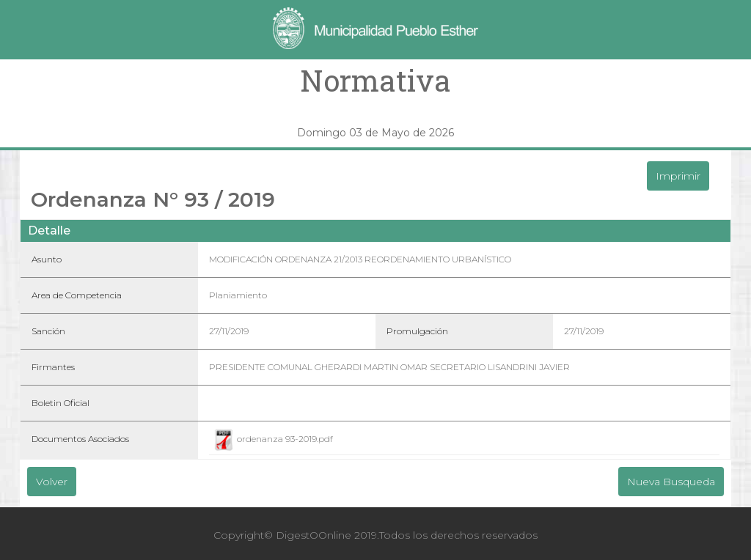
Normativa (375, 80)
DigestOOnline (314, 535)
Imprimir (678, 176)
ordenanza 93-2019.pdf (273, 439)
